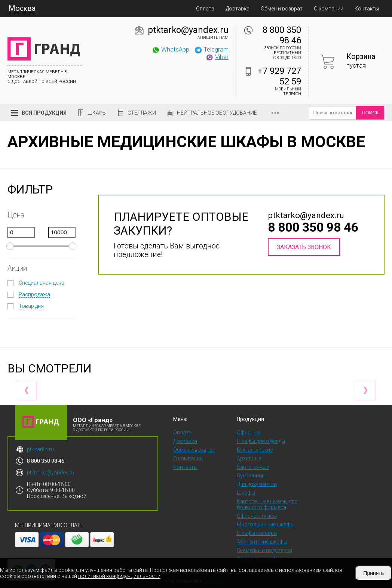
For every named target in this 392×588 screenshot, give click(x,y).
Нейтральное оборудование (217, 113)
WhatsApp (170, 49)
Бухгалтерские (255, 450)
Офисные (248, 433)
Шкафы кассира (257, 533)
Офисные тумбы (257, 516)
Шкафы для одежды (261, 441)
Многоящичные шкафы (266, 524)
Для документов (257, 484)
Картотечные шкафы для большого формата (267, 504)
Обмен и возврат (282, 9)
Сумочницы (251, 476)
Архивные (249, 458)
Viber (217, 57)
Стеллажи (142, 113)
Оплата (205, 9)
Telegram (211, 49)
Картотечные (253, 467)
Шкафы (97, 113)
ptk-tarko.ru (40, 449)
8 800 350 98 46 (282, 35)
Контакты (367, 9)
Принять (373, 573)
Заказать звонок (304, 247)
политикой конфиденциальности (119, 576)
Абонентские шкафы (262, 542)
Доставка (238, 9)
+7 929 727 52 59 (279, 76)
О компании (329, 9)
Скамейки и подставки (264, 550)
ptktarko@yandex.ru (188, 30)
